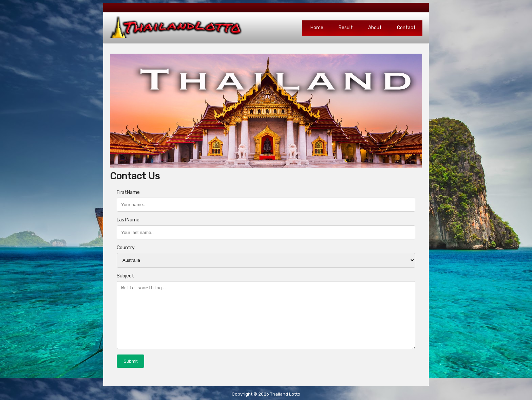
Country (126, 248)
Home (317, 28)
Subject (125, 276)
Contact (406, 28)
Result (346, 28)
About (375, 28)
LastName (128, 220)
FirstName (128, 192)
